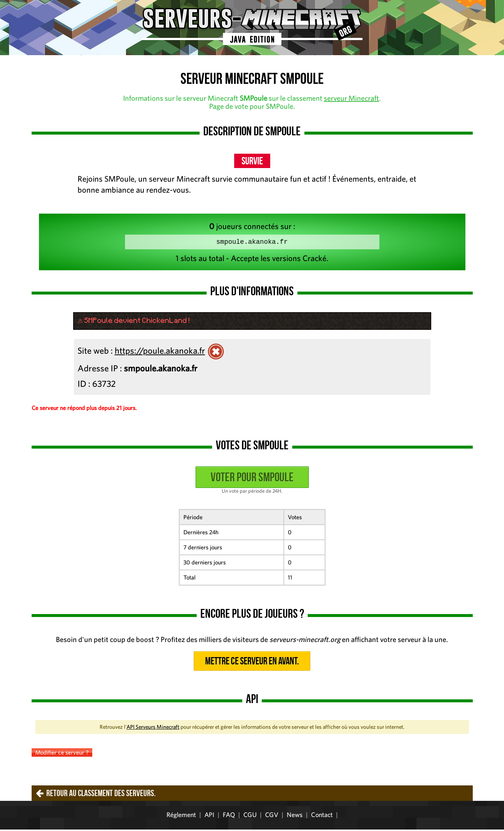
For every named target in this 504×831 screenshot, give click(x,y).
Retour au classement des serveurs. (101, 795)
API (209, 816)
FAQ (229, 816)
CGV (272, 816)
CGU (250, 816)
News (295, 816)
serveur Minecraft (351, 98)
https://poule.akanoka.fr (160, 352)
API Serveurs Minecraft (153, 728)
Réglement (181, 816)
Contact (322, 816)
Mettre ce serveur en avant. (252, 662)
